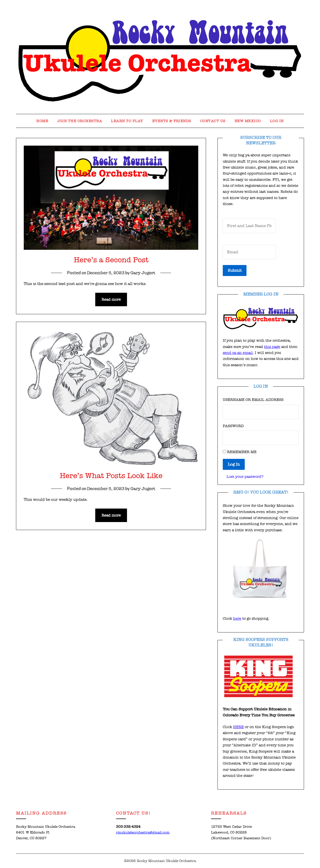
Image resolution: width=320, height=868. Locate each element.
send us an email (238, 353)
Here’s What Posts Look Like (111, 476)
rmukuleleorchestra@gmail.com (143, 832)
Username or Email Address (253, 400)
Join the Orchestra (80, 121)
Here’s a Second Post (111, 260)
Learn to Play (127, 121)
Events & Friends (172, 121)
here (237, 618)
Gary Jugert (143, 273)
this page (272, 347)
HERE (238, 727)
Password (233, 426)
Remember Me (242, 452)
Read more (111, 299)
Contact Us (213, 121)
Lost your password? (245, 477)
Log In (277, 121)
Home (42, 121)
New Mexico (248, 121)
